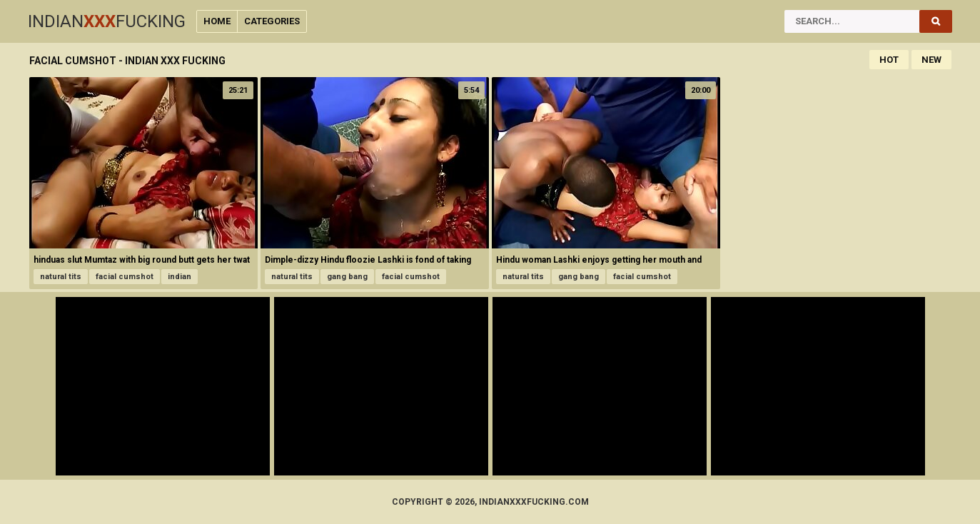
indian (180, 277)
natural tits (61, 277)
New (931, 60)
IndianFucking (107, 21)
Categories (272, 21)
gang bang (347, 277)
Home (217, 21)
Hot (889, 60)
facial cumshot (125, 277)
